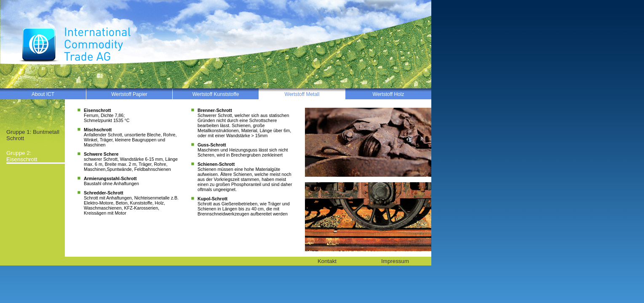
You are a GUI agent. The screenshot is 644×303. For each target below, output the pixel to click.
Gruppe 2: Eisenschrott (22, 156)
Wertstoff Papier (129, 94)
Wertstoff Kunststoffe (216, 94)
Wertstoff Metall (302, 94)
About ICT (43, 94)
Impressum (395, 261)
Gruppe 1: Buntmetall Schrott (33, 135)
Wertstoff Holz (389, 94)
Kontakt (327, 261)
